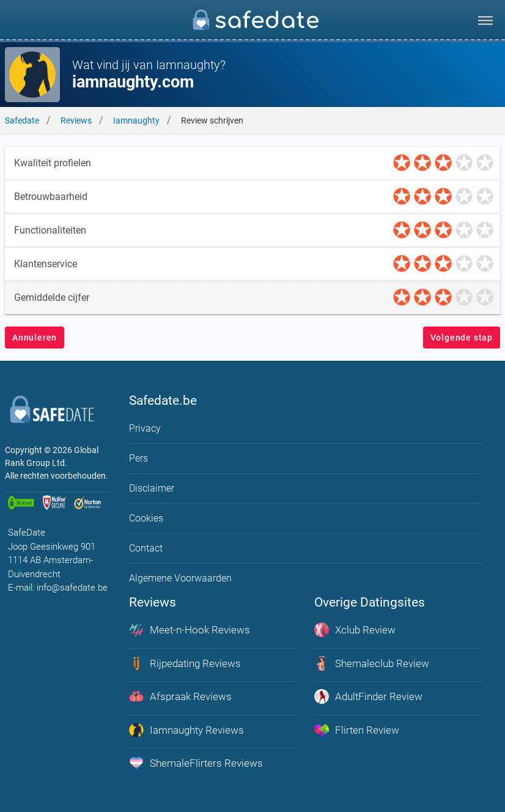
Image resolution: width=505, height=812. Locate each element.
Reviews (76, 120)
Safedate (22, 120)
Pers (138, 458)
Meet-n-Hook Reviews (190, 630)
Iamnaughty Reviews (186, 730)
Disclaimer (152, 488)
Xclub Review (355, 630)
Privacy (145, 428)
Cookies (146, 518)
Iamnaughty (136, 120)
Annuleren (35, 338)
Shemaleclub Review (372, 663)
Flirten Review (357, 730)
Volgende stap (462, 338)
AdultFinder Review (368, 696)
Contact (146, 548)
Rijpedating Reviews (185, 663)
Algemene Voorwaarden (180, 578)
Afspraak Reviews (180, 696)
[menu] (485, 20)
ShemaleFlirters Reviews (196, 763)
